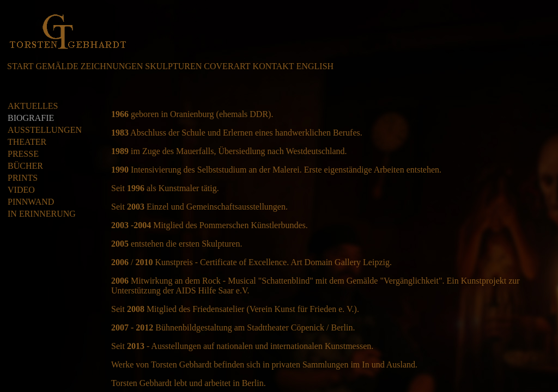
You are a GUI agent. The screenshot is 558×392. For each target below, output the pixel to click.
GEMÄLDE (57, 66)
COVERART (227, 66)
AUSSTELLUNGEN (45, 130)
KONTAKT (274, 66)
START (20, 66)
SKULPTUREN (173, 66)
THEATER (27, 142)
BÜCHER (25, 166)
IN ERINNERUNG (42, 214)
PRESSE (23, 154)
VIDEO (21, 190)
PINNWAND (31, 202)
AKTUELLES (33, 106)
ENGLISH (315, 66)
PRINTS (23, 178)
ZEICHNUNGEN (112, 66)
